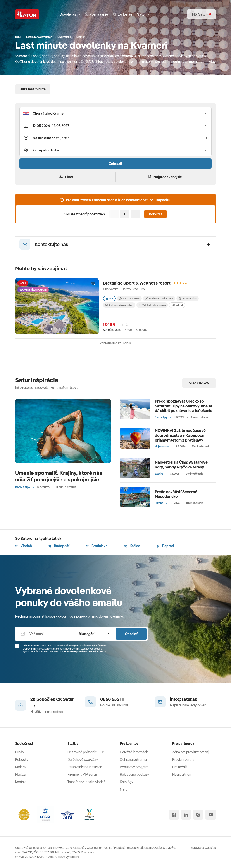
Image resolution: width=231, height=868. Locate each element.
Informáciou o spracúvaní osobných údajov (83, 651)
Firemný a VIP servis (83, 774)
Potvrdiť (155, 214)
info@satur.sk (184, 699)
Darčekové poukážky (83, 759)
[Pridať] (135, 214)
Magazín (21, 774)
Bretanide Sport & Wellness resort (137, 283)
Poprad (165, 546)
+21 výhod (177, 305)
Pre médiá (180, 767)
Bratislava (97, 546)
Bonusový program (134, 767)
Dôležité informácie (134, 752)
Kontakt (21, 782)
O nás (19, 752)
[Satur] (27, 14)
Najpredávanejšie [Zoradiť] (165, 177)
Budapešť (59, 546)
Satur (143, 14)
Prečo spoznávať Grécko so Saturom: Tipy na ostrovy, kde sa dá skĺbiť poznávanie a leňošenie (184, 406)
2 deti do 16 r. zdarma (152, 305)
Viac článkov (199, 383)
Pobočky (22, 759)
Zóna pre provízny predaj (191, 752)
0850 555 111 (112, 699)
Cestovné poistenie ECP (86, 752)
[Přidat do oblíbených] (93, 284)
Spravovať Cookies (203, 848)
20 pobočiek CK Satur (52, 702)
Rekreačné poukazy (134, 774)
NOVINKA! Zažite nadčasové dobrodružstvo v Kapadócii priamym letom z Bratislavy (180, 435)
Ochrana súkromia (133, 759)
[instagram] (198, 815)
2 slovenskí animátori (119, 305)
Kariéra (20, 767)
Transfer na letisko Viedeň (87, 782)
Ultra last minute (33, 89)
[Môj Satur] (202, 14)
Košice (132, 546)
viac (212, 62)
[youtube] (211, 815)
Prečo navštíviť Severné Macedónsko (176, 494)
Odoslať (131, 634)
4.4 (109, 298)
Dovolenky (70, 14)
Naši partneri (182, 774)
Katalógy (127, 782)
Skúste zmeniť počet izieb (85, 214)
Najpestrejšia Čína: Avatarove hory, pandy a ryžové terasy (181, 465)
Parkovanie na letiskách (85, 767)
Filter (66, 177)
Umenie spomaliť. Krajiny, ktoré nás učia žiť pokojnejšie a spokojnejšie (59, 476)
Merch (125, 789)
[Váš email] (44, 634)
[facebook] (174, 815)
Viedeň (23, 546)
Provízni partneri (184, 759)
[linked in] (186, 815)
